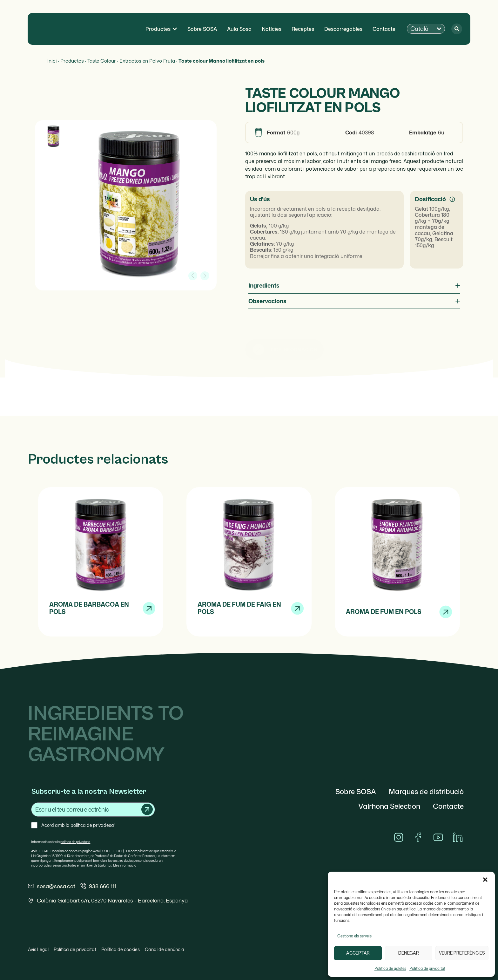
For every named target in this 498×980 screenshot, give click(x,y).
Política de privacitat (427, 968)
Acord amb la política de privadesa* (78, 825)
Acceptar (358, 953)
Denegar (409, 953)
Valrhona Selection (389, 806)
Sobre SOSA (356, 791)
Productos (72, 61)
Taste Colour (102, 61)
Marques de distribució (426, 791)
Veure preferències (462, 953)
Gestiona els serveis (354, 936)
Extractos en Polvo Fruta (147, 61)
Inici (52, 61)
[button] (485, 880)
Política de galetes (390, 968)
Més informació (125, 865)
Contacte (448, 806)
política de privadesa (75, 842)
